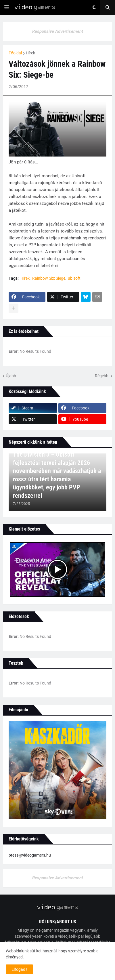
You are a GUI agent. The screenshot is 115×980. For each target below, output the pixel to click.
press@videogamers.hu (30, 855)
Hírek (30, 53)
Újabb (11, 376)
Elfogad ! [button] (19, 969)
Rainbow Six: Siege (49, 278)
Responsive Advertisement (58, 31)
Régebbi (102, 376)
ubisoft (74, 278)
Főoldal (15, 53)
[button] (7, 7)
